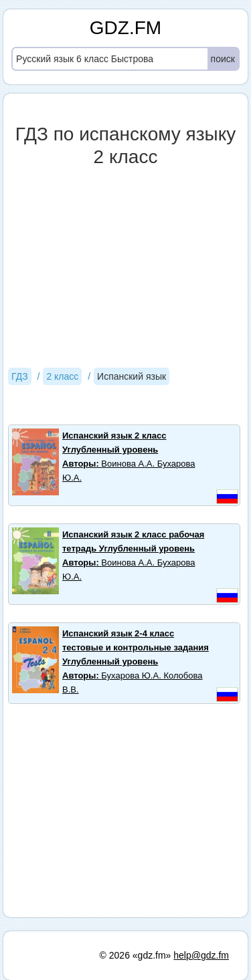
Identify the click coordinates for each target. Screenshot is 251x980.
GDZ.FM (125, 28)
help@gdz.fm (201, 955)
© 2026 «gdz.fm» (136, 955)
